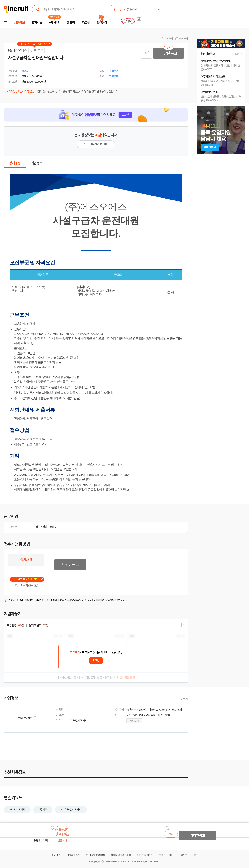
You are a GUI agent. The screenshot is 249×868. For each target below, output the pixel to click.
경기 (38, 527)
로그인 (73, 653)
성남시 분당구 (50, 527)
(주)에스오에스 (17, 50)
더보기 (184, 699)
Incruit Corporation (128, 862)
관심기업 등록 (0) (26, 586)
